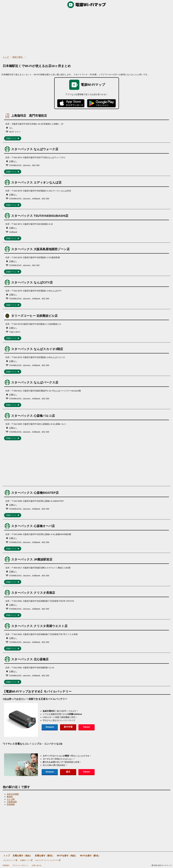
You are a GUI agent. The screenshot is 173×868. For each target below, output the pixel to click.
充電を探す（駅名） (44, 856)
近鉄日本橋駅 (13, 794)
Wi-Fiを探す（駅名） (90, 856)
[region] (86, 31)
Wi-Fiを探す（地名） (67, 856)
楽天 (68, 772)
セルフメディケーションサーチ (48, 860)
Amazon (50, 727)
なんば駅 (11, 799)
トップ (7, 856)
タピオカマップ (10, 860)
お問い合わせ (37, 865)
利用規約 (6, 865)
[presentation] (33, 720)
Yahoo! (86, 727)
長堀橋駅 (11, 804)
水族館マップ (26, 860)
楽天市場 (68, 727)
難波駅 (10, 797)
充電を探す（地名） (22, 856)
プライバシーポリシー (20, 865)
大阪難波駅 (12, 802)
